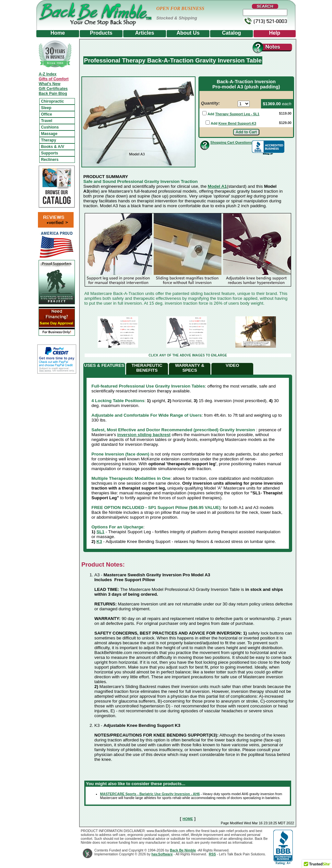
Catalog (232, 33)
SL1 (101, 532)
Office (46, 114)
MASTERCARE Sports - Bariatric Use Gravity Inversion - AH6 (150, 794)
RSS (212, 854)
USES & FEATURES (104, 365)
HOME (188, 819)
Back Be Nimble (183, 850)
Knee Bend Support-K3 (237, 123)
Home (58, 33)
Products (101, 33)
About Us (188, 33)
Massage (49, 134)
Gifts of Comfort (53, 79)
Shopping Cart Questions (231, 142)
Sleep (46, 108)
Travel (47, 121)
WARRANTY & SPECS (190, 368)
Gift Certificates (53, 89)
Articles (145, 33)
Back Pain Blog (53, 94)
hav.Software (162, 854)
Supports (49, 153)
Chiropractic (52, 101)
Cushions (50, 127)
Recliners (50, 160)
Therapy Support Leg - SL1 (237, 114)
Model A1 (217, 186)
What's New (49, 84)
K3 (99, 541)
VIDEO (232, 365)
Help (275, 33)
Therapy (48, 140)
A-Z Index (47, 74)
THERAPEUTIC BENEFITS (147, 368)
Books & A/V (53, 147)
